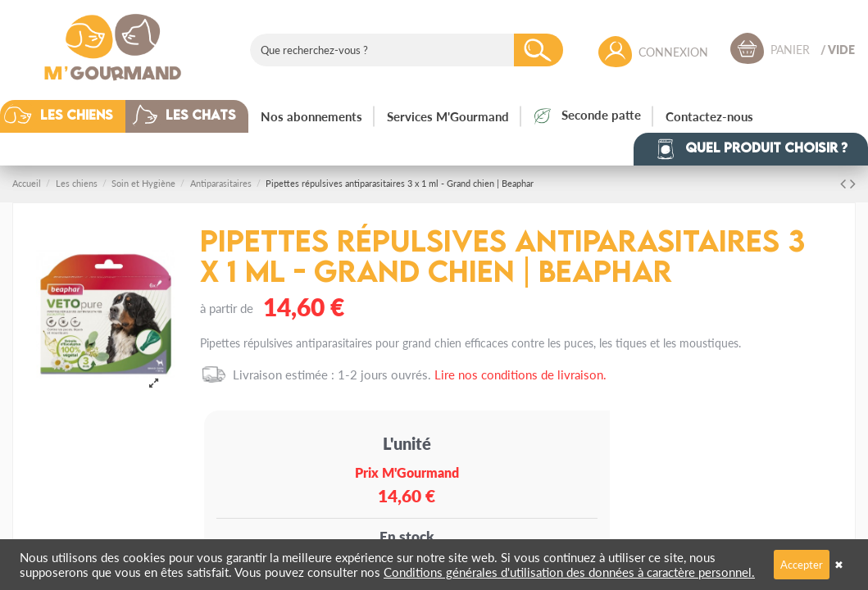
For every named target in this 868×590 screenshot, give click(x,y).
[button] (75, 116)
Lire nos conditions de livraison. (520, 374)
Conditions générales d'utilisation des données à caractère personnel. (569, 572)
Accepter (802, 564)
